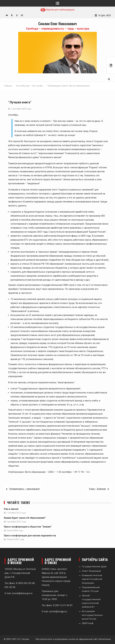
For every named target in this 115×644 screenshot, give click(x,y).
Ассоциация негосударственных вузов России (92, 615)
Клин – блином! (98, 489)
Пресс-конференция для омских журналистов (30, 536)
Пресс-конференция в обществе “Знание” (28, 527)
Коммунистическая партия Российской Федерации (92, 579)
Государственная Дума (94, 567)
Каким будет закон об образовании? (25, 518)
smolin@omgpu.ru (58, 611)
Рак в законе (11, 509)
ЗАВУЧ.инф (88, 623)
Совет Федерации (91, 571)
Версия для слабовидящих (57, 10)
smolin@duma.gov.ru (22, 593)
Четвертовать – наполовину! (25, 489)
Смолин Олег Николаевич (57, 24)
